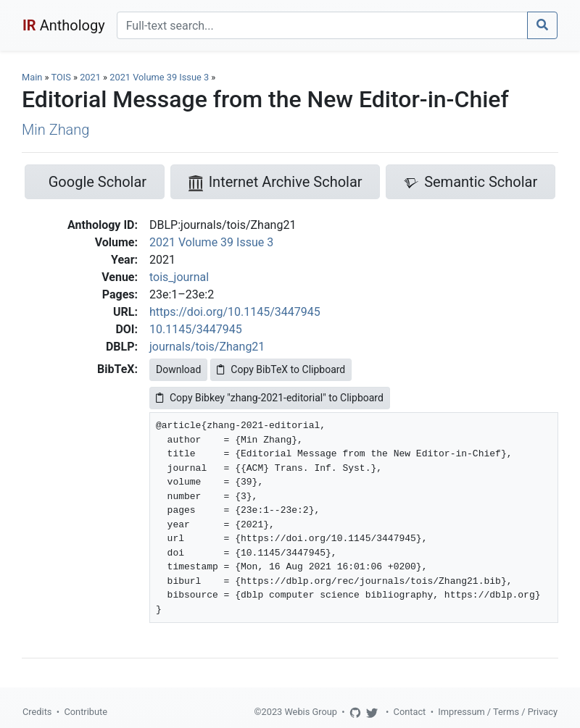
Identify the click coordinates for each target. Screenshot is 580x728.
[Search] (322, 25)
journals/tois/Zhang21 (207, 347)
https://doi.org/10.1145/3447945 (235, 312)
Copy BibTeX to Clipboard (281, 369)
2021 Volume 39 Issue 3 (160, 77)
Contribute (86, 712)
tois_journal (179, 277)
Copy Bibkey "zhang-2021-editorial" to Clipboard (270, 398)
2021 (90, 77)
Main (32, 77)
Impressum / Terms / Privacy (498, 712)
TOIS (61, 77)
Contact (410, 712)
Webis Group (311, 712)
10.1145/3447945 (196, 329)
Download (178, 369)
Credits (37, 712)
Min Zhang (55, 130)
